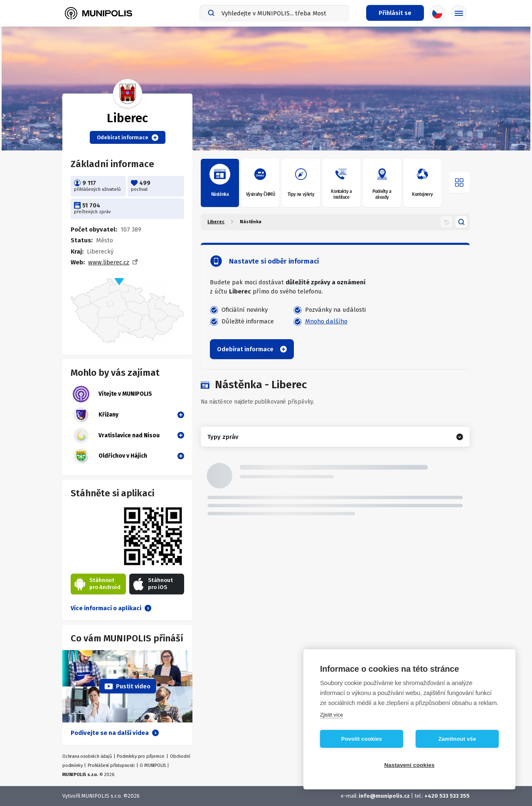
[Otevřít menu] (459, 182)
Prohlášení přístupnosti (111, 765)
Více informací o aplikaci (111, 608)
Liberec (216, 222)
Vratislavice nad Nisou (116, 436)
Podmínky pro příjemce (141, 756)
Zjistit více (331, 715)
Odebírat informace (128, 138)
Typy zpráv (223, 437)
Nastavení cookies (409, 765)
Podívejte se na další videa (115, 733)
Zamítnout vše (457, 739)
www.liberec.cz (109, 262)
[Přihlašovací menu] (395, 13)
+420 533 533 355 (447, 796)
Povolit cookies (362, 739)
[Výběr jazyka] (437, 13)
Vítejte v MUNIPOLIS (112, 394)
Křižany (96, 415)
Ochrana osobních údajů (87, 756)
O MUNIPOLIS (153, 765)
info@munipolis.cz (384, 796)
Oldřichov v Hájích (110, 456)
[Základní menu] (459, 13)
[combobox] (275, 13)
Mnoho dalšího (326, 321)
